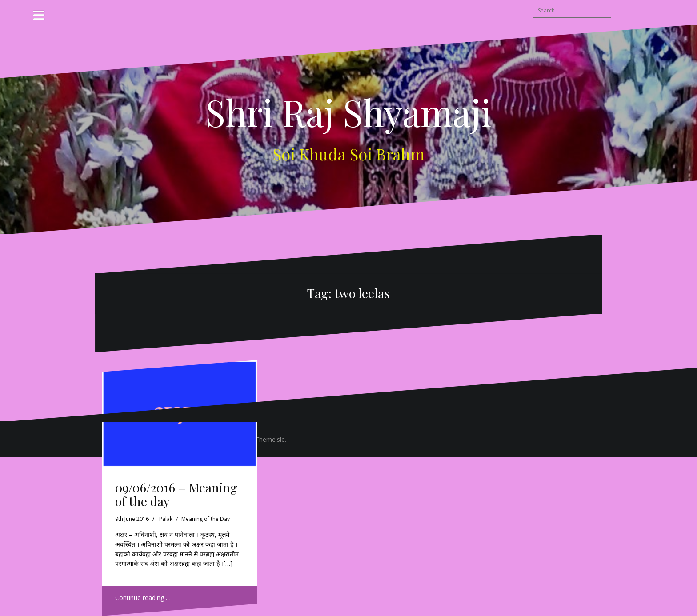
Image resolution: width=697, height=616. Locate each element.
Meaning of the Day (206, 519)
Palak (166, 519)
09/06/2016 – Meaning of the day (176, 494)
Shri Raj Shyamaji (349, 112)
